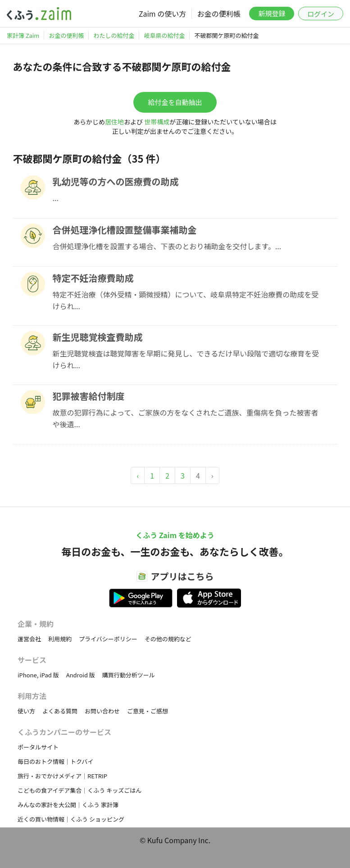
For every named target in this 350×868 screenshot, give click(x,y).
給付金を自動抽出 (175, 102)
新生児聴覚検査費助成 (98, 337)
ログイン (321, 14)
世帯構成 (157, 122)
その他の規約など (168, 639)
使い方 (26, 711)
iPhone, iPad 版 (38, 675)
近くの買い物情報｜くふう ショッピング (71, 819)
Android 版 (81, 675)
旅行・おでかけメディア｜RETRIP (62, 776)
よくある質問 (60, 711)
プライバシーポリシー (108, 639)
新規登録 (272, 13)
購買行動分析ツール (129, 675)
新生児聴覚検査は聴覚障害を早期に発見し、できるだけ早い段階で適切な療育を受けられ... (186, 359)
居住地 (114, 122)
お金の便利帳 (219, 14)
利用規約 (60, 639)
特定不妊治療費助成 (93, 278)
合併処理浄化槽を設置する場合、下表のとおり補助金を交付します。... (167, 246)
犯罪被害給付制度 (89, 396)
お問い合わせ (102, 711)
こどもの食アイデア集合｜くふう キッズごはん (80, 790)
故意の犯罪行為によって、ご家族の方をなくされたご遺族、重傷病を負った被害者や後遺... (186, 418)
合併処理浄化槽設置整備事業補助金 (125, 230)
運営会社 (29, 639)
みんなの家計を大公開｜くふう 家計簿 (68, 805)
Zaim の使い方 (162, 14)
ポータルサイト (38, 747)
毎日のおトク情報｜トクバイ (55, 761)
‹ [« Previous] (138, 475)
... (56, 198)
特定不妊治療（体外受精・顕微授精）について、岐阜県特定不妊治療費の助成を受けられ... (186, 300)
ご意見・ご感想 (148, 711)
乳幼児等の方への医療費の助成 (116, 181)
